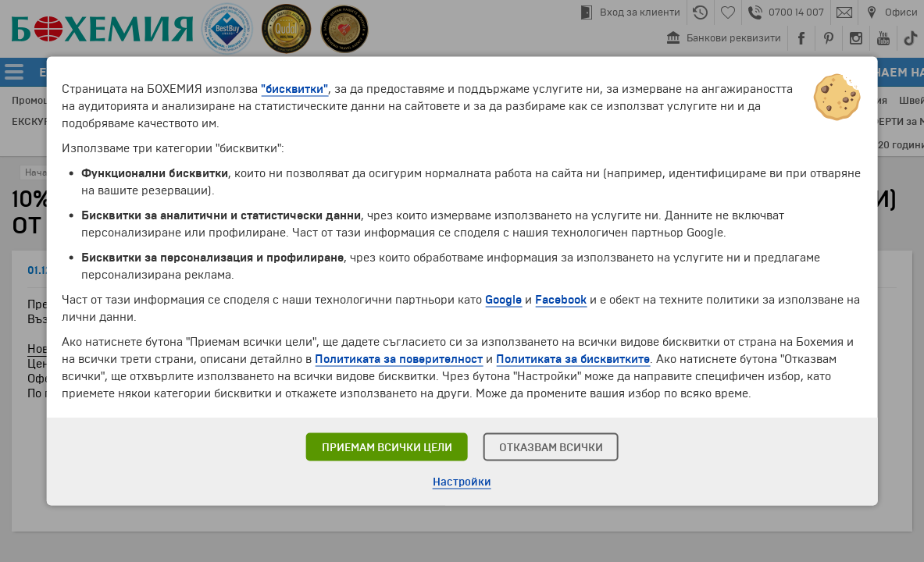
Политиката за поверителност (399, 359)
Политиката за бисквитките (573, 359)
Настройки (462, 482)
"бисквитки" (294, 89)
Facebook (561, 300)
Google (503, 300)
